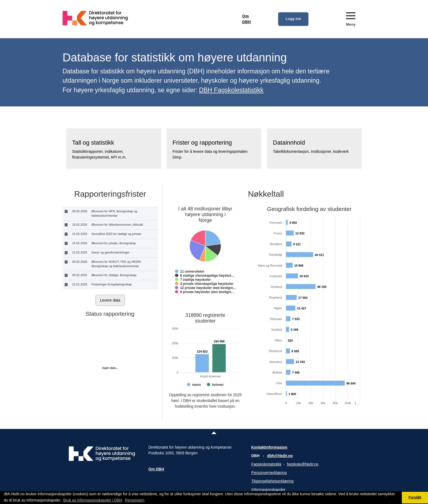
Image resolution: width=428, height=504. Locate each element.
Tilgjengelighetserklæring (272, 481)
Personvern (135, 500)
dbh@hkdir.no (280, 456)
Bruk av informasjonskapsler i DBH (93, 500)
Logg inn (293, 19)
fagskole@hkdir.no (303, 464)
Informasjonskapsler (268, 490)
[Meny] (351, 19)
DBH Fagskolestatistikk (231, 90)
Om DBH (246, 19)
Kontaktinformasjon (269, 447)
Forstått (415, 497)
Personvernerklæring (269, 473)
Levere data (110, 300)
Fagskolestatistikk (266, 464)
